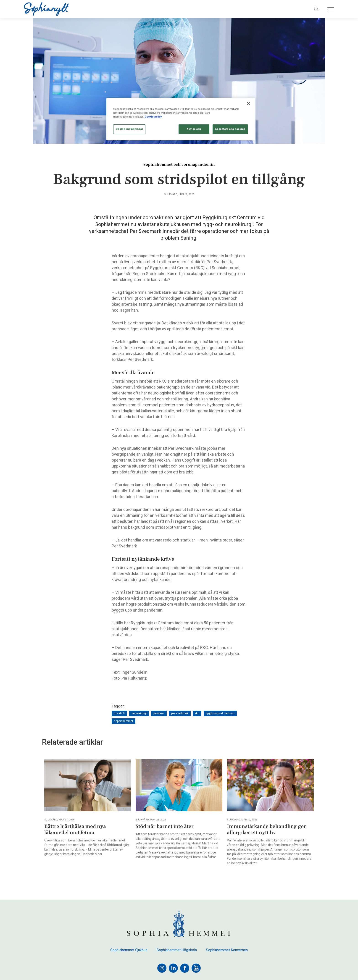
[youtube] (196, 968)
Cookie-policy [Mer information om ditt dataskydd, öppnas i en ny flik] (153, 117)
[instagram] (162, 968)
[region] (181, 119)
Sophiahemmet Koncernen (227, 950)
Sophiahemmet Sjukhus (129, 950)
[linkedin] (173, 968)
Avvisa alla (194, 129)
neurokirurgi (139, 713)
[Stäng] (248, 103)
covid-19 (119, 713)
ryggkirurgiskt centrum (220, 713)
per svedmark (180, 713)
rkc (197, 713)
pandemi (159, 713)
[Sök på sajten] (316, 9)
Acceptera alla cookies (230, 129)
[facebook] (185, 968)
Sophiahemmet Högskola (177, 950)
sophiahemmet (124, 721)
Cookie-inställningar (129, 129)
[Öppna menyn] (331, 9)
